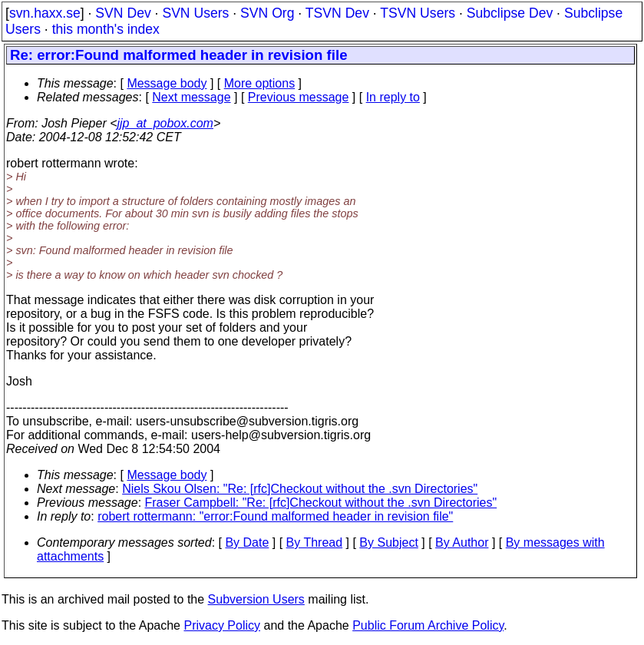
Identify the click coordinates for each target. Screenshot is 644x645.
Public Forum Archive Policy (428, 625)
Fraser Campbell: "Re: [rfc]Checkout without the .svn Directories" (321, 503)
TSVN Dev (337, 13)
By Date (247, 542)
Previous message (299, 97)
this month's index (106, 29)
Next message (191, 97)
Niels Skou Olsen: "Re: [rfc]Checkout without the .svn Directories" (300, 489)
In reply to (393, 97)
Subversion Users (256, 599)
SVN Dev (123, 13)
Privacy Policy (222, 625)
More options (260, 83)
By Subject (388, 542)
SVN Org (267, 13)
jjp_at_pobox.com (165, 123)
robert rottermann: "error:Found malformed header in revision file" (275, 516)
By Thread (315, 542)
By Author (462, 542)
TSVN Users (418, 13)
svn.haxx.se (45, 13)
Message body (167, 83)
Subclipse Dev (510, 13)
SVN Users (195, 13)
